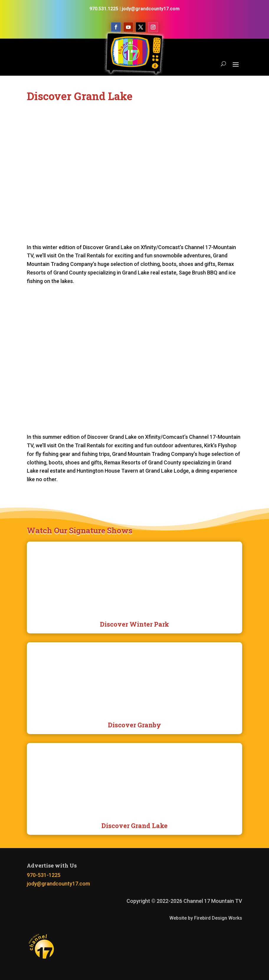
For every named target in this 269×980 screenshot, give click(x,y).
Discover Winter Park (134, 624)
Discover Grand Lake (134, 826)
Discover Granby (134, 725)
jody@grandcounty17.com (58, 884)
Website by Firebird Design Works (206, 918)
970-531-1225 (44, 875)
